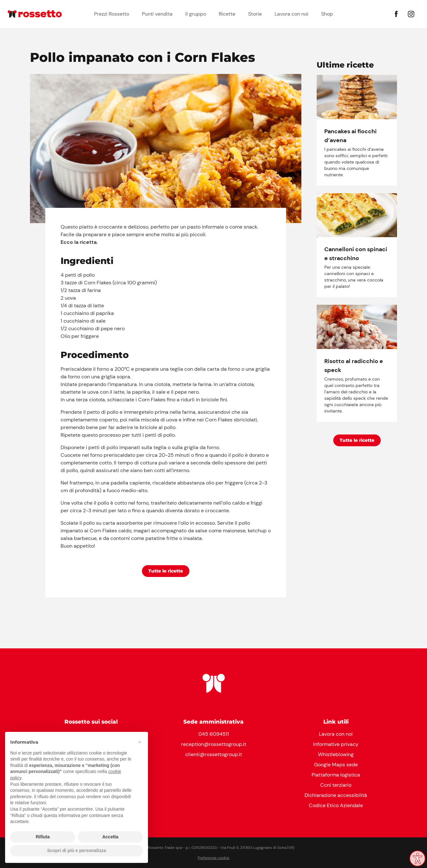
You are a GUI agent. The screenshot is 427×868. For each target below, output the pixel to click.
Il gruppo (196, 14)
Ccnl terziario (336, 785)
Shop (327, 14)
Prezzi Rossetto (112, 14)
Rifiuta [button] (43, 837)
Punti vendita (157, 14)
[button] (140, 742)
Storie (255, 14)
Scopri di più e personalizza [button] (77, 850)
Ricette (227, 14)
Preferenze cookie (213, 858)
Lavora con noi (291, 14)
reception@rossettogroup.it (214, 744)
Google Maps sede (336, 765)
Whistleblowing (336, 754)
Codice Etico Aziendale (336, 805)
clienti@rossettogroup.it (214, 754)
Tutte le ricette (166, 571)
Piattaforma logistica (336, 775)
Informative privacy (336, 744)
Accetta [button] (110, 837)
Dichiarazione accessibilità (336, 795)
